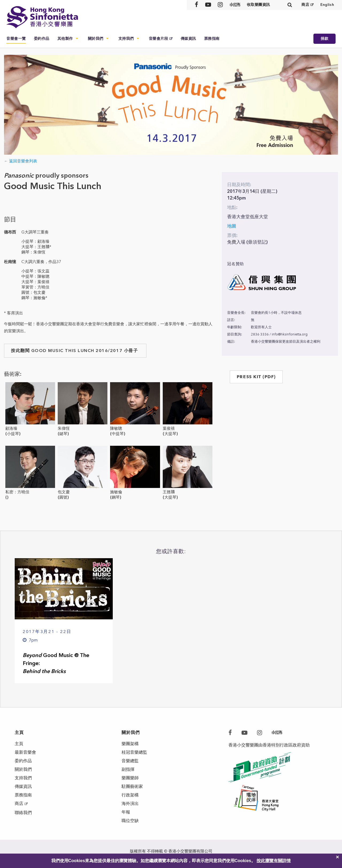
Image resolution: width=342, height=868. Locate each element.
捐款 (324, 39)
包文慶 (64, 492)
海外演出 (130, 804)
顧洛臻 (11, 428)
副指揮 (128, 769)
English (327, 5)
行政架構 (130, 795)
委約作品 (42, 39)
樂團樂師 (130, 778)
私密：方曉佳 (17, 492)
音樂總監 (130, 761)
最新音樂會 (25, 752)
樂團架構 (130, 744)
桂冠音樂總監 (134, 752)
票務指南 (212, 39)
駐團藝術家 (132, 786)
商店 (305, 5)
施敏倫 (116, 492)
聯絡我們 (23, 813)
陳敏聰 (116, 428)
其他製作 (65, 39)
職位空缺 (130, 821)
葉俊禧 (169, 428)
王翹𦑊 (169, 492)
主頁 (19, 744)
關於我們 (96, 39)
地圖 (232, 226)
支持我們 (126, 39)
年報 (126, 812)
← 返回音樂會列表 (21, 161)
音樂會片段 (159, 39)
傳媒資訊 (188, 39)
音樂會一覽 (16, 39)
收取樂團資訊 (259, 5)
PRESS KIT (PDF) (256, 377)
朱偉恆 (64, 428)
